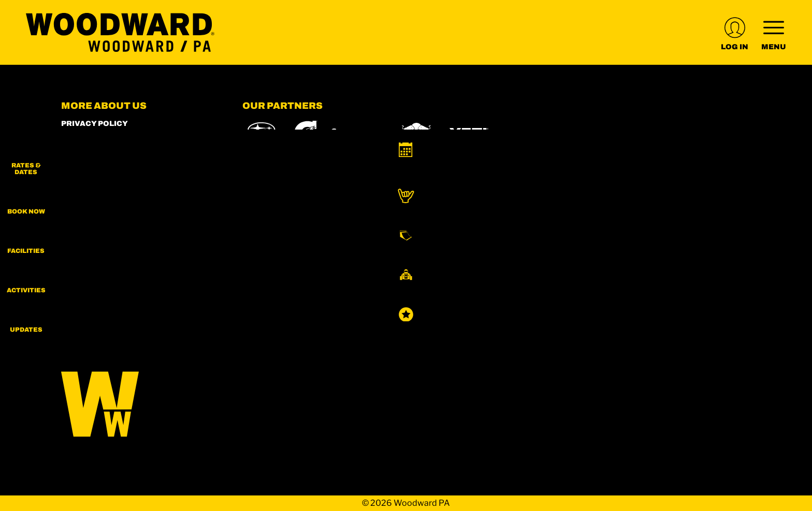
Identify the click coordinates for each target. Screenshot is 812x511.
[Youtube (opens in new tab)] (128, 288)
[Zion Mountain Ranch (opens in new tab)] (481, 325)
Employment (90, 166)
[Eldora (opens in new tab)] (432, 296)
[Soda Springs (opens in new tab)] (568, 296)
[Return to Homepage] (120, 32)
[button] (786, 161)
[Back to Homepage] (139, 405)
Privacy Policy (95, 124)
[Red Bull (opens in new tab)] (417, 134)
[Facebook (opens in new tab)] (100, 288)
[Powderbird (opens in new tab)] (618, 296)
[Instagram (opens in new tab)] (71, 288)
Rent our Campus (100, 194)
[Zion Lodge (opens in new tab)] (422, 325)
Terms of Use (91, 208)
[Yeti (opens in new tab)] (469, 133)
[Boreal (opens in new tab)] (324, 296)
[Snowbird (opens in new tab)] (527, 296)
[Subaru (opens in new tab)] (262, 133)
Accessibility (92, 222)
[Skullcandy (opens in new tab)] (358, 133)
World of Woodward (107, 152)
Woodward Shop (98, 138)
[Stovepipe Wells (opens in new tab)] (353, 325)
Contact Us (87, 236)
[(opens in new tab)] (735, 32)
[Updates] (786, 337)
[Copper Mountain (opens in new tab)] (379, 296)
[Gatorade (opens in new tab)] (306, 133)
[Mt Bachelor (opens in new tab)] (480, 296)
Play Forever (91, 180)
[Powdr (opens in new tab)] (266, 296)
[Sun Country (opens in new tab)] (277, 325)
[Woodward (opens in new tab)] (691, 296)
